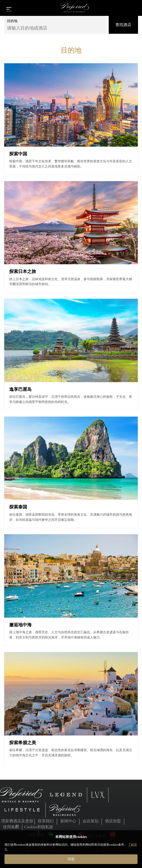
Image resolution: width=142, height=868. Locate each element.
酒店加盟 (113, 821)
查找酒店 (123, 25)
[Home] (75, 8)
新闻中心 (68, 821)
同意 (71, 859)
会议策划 (91, 821)
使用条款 (11, 827)
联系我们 (46, 821)
